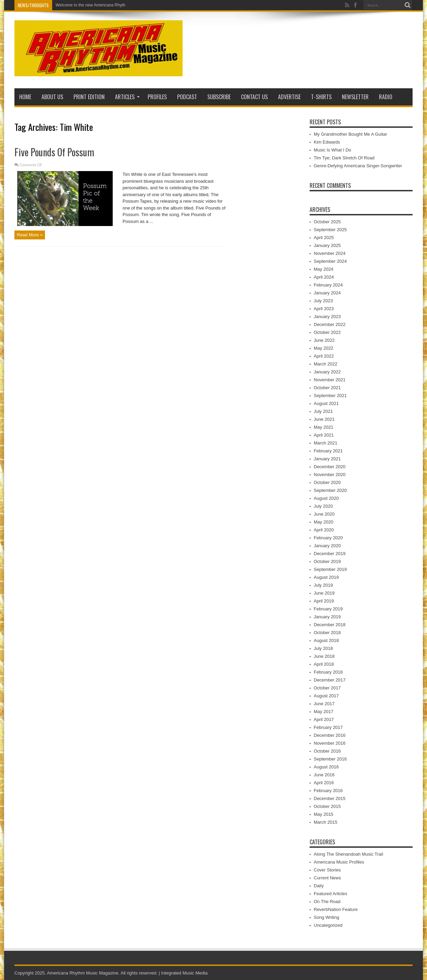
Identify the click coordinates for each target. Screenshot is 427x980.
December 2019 (330, 554)
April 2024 (324, 277)
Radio (386, 97)
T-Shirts (321, 97)
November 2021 (330, 380)
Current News (327, 878)
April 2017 (324, 719)
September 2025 (330, 230)
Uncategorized (328, 925)
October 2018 (327, 633)
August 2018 (326, 640)
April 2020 (324, 530)
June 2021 (324, 419)
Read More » (30, 235)
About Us (52, 97)
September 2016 (330, 759)
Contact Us (254, 97)
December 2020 (330, 467)
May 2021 (324, 427)
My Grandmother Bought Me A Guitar (350, 134)
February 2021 (328, 451)
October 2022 (327, 332)
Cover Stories (327, 870)
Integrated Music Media (184, 973)
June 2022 (324, 340)
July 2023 (323, 301)
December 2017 (330, 680)
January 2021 (327, 459)
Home (25, 97)
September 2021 (330, 396)
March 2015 (326, 822)
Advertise (289, 97)
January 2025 (327, 245)
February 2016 (328, 791)
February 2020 (328, 538)
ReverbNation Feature (336, 909)
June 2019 (324, 593)
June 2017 (324, 704)
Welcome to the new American (83, 5)
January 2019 (327, 617)
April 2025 (324, 238)
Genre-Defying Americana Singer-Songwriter (358, 166)
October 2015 (327, 806)
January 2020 (327, 546)
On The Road (327, 902)
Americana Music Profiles (339, 862)
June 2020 (324, 514)
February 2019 (328, 609)
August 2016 (326, 767)
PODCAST (187, 97)
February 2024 (328, 285)
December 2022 (330, 324)
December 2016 (330, 735)
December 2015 (330, 798)
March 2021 (326, 443)
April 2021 (324, 435)
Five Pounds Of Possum (54, 152)
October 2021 (327, 388)
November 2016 (330, 743)
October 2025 (327, 222)
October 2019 (327, 561)
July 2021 (323, 411)
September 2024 (330, 261)
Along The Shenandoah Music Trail (348, 854)
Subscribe (219, 97)
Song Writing (326, 917)
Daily (319, 886)
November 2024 (330, 253)
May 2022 (324, 348)
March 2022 (326, 364)
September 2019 (330, 569)
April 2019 (324, 601)
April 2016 (324, 783)
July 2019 (323, 585)
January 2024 (327, 293)
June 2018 (324, 656)
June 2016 (324, 775)
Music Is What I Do (332, 150)
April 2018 (324, 664)
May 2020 (324, 522)
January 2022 (327, 372)
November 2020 (330, 475)
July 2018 (323, 648)
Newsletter (355, 97)
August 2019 (326, 577)
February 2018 (328, 672)
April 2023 (324, 309)
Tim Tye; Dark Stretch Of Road (344, 158)
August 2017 (326, 696)
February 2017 (328, 727)
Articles (127, 97)
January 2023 (327, 317)
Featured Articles (331, 894)
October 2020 (327, 482)
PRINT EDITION (89, 97)
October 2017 (327, 688)
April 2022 (324, 356)
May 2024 (324, 269)
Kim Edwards (327, 142)
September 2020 (330, 490)
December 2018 (330, 625)
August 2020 (326, 498)
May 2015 (324, 814)
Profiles (157, 97)
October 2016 (327, 751)
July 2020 (323, 506)
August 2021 (326, 403)
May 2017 (324, 712)
